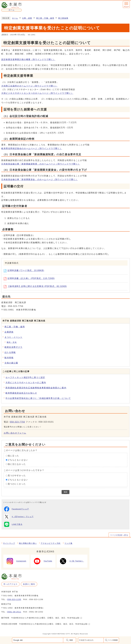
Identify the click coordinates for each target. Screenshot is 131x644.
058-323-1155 (14, 599)
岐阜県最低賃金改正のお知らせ (21, 393)
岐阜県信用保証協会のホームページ (32, 148)
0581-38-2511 (14, 612)
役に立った (13, 456)
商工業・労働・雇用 (45, 18)
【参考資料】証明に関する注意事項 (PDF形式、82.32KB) (36, 287)
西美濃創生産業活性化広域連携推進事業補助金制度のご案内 (36, 388)
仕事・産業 (27, 18)
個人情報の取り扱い (28, 543)
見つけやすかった (17, 475)
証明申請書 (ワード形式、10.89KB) (25, 271)
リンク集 (68, 543)
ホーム (15, 18)
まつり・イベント (13, 337)
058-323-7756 (17, 422)
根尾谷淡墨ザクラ (13, 347)
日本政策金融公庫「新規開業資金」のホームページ (40, 179)
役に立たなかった (17, 464)
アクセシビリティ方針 (51, 543)
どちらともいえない (18, 460)
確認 (65, 492)
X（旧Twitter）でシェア (19, 517)
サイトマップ (9, 543)
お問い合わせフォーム (15, 433)
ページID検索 (113, 640)
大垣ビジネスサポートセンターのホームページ (37, 93)
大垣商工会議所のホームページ (29, 86)
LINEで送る (13, 524)
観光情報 (9, 358)
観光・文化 (12, 342)
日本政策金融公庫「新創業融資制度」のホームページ (41, 164)
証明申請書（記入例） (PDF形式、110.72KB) (30, 279)
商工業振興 (63, 18)
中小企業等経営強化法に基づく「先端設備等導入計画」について (38, 398)
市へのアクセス (10, 584)
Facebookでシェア (17, 509)
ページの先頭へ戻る (119, 535)
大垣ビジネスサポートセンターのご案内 (26, 383)
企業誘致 (9, 332)
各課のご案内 (29, 584)
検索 (71, 640)
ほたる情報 (10, 352)
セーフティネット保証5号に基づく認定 (25, 377)
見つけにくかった (17, 484)
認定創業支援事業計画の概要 (28, 59)
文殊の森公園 (11, 363)
